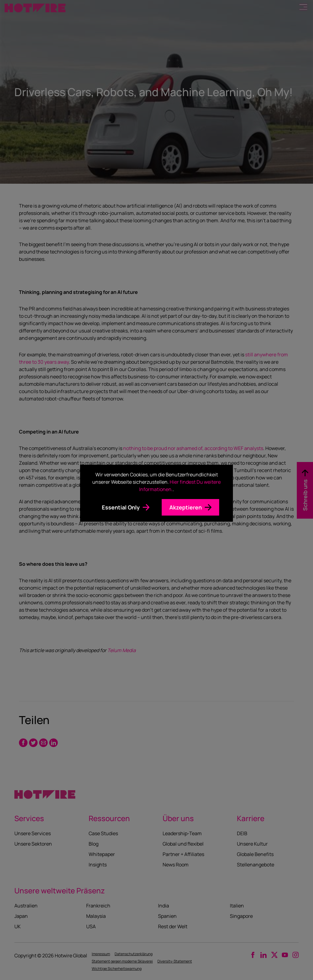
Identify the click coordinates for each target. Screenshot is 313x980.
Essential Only (121, 507)
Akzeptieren (186, 507)
